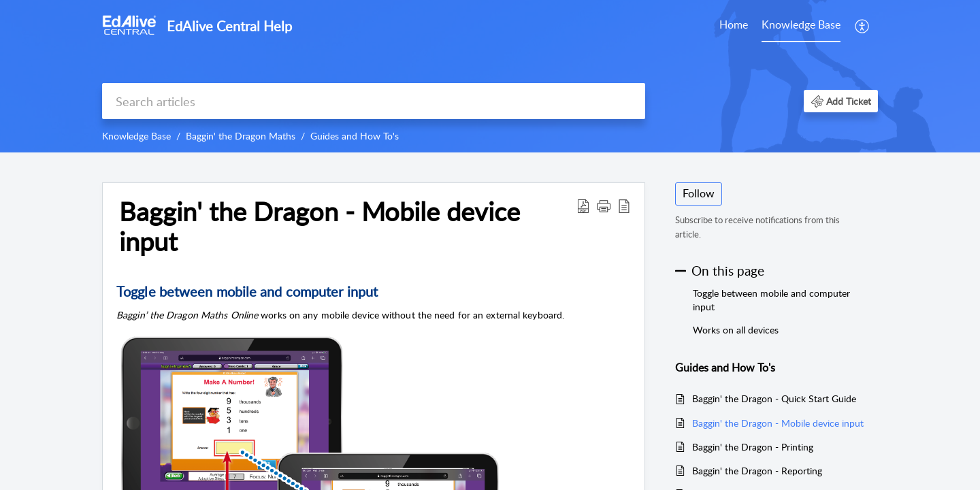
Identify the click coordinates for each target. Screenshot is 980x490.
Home (734, 24)
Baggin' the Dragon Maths (241, 136)
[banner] (490, 76)
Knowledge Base (801, 24)
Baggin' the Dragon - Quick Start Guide (774, 398)
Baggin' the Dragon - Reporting (757, 471)
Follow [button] (699, 193)
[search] (374, 101)
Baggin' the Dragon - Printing (753, 447)
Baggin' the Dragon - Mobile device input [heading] (320, 227)
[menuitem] (734, 26)
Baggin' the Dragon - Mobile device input (778, 423)
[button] (863, 26)
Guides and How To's (355, 136)
